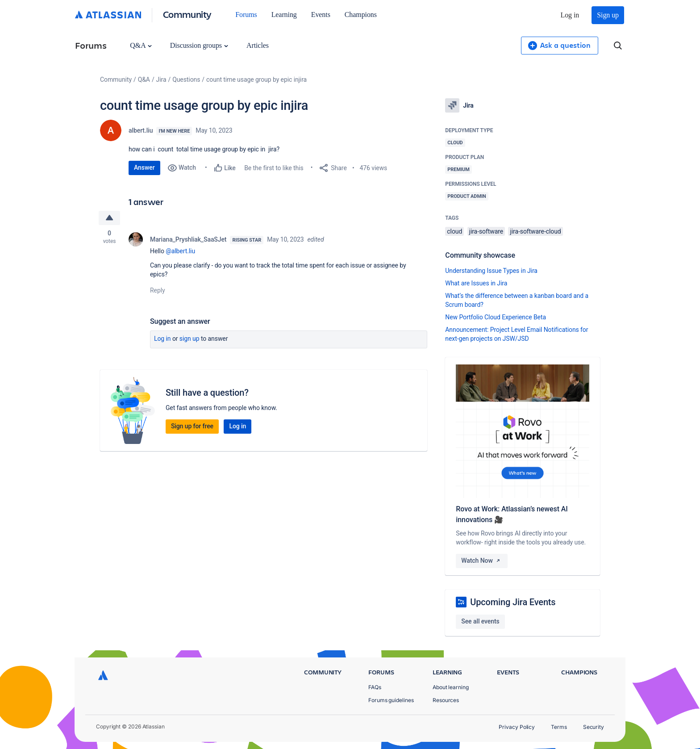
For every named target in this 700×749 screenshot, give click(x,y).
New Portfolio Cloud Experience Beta (496, 317)
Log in (570, 15)
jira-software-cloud (535, 231)
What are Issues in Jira (476, 283)
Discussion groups (199, 45)
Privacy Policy (517, 727)
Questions (186, 80)
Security (594, 727)
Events (321, 15)
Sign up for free (192, 426)
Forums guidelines (391, 700)
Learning (284, 15)
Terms (559, 727)
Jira (161, 80)
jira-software (486, 231)
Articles (258, 45)
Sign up (608, 15)
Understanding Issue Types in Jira (491, 271)
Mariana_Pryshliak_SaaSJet (188, 239)
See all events (480, 621)
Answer (144, 167)
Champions (361, 15)
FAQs (375, 687)
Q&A (141, 45)
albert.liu (141, 130)
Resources (446, 700)
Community (187, 14)
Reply (158, 290)
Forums (246, 15)
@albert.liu (180, 251)
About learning (451, 687)
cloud (454, 231)
